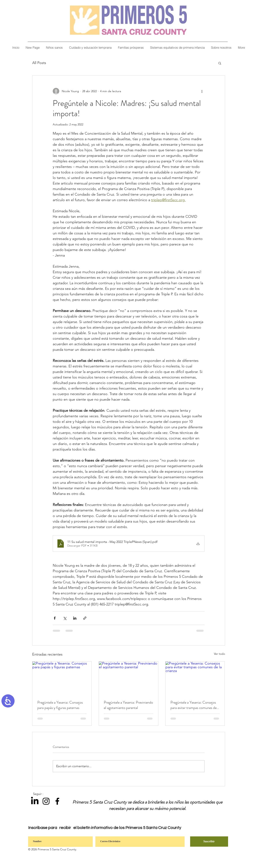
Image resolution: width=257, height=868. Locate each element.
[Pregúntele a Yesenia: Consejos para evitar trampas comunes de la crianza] (195, 678)
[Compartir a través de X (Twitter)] (65, 618)
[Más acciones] (202, 91)
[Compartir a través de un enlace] (85, 618)
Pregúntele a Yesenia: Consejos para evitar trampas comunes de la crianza (194, 705)
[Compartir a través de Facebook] (55, 618)
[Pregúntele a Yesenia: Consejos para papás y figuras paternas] (62, 678)
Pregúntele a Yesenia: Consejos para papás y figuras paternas (60, 705)
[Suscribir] (209, 842)
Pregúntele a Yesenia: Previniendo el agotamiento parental (128, 705)
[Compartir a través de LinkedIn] (75, 618)
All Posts (39, 63)
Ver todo (219, 654)
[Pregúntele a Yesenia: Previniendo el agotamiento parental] (128, 678)
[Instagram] (46, 801)
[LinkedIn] (35, 801)
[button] (221, 48)
